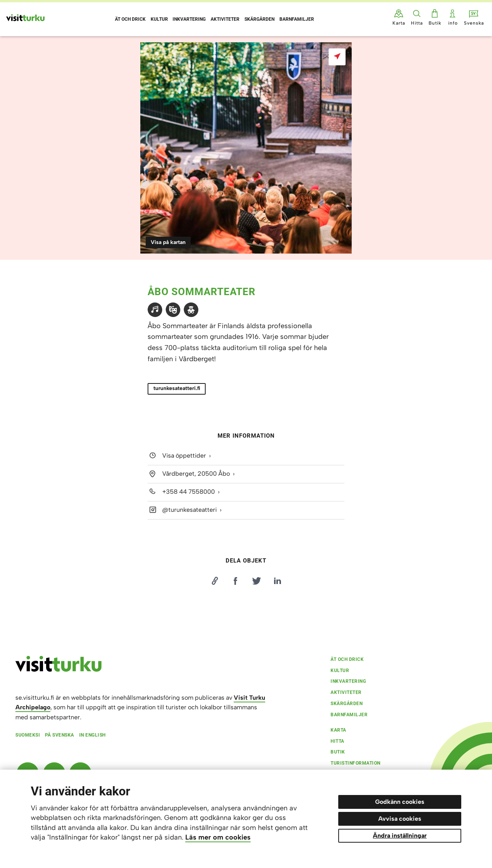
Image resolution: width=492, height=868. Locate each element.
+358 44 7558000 (189, 492)
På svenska (60, 735)
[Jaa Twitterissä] (256, 581)
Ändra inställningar (400, 836)
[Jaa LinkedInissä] (278, 581)
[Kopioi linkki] (214, 581)
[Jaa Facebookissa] (236, 581)
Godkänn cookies (400, 802)
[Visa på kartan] (337, 57)
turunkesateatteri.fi (177, 388)
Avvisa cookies (400, 819)
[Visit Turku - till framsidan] (25, 18)
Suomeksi (28, 735)
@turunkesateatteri (189, 510)
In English (92, 735)
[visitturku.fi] (58, 670)
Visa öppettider (184, 456)
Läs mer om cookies (218, 837)
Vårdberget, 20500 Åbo (196, 474)
